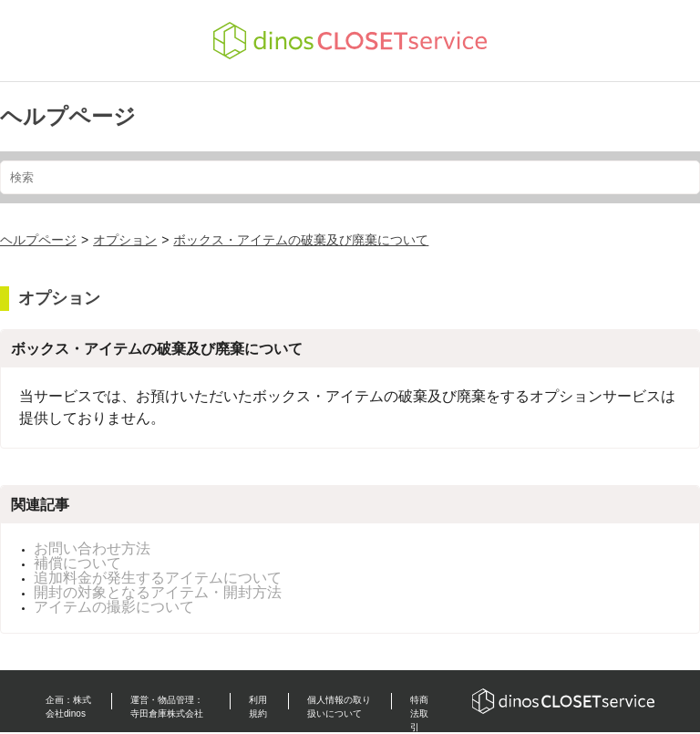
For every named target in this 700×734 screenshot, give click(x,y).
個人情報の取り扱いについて (339, 707)
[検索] (350, 177)
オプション (125, 240)
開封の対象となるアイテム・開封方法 (158, 592)
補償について (77, 563)
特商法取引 (419, 713)
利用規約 (258, 707)
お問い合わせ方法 (92, 548)
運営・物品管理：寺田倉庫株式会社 (167, 707)
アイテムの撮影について (114, 607)
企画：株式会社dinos (68, 707)
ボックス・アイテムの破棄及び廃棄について (301, 240)
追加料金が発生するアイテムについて (158, 578)
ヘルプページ (68, 116)
